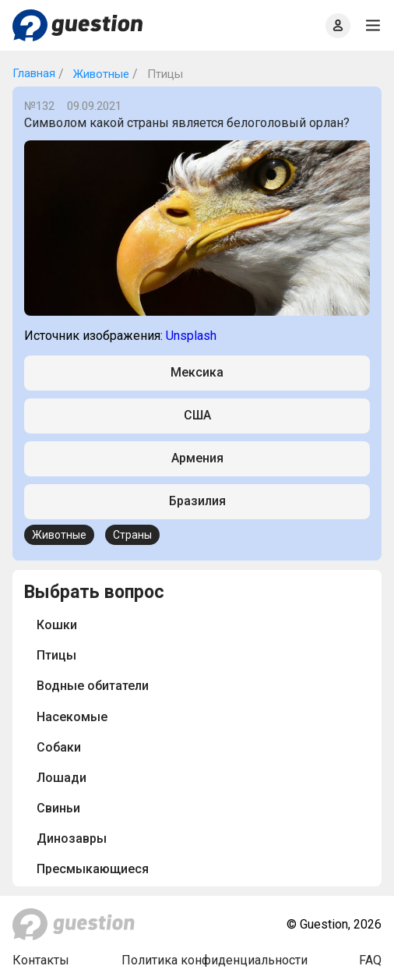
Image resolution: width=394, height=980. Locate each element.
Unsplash (191, 336)
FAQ (370, 960)
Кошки (57, 625)
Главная (34, 73)
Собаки (59, 747)
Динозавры (72, 838)
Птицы (56, 655)
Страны (132, 535)
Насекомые (72, 717)
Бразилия (197, 501)
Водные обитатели (93, 686)
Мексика (197, 372)
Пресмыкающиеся (93, 869)
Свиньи (58, 808)
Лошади (62, 778)
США (197, 415)
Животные (100, 74)
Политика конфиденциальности (215, 960)
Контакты (41, 960)
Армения (197, 458)
